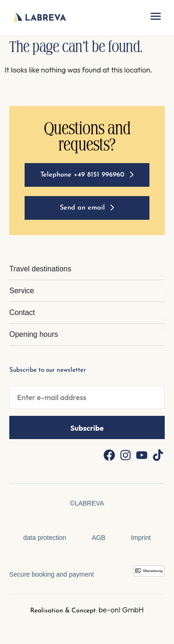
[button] (155, 17)
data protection (45, 538)
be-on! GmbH (121, 610)
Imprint (141, 538)
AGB (99, 538)
